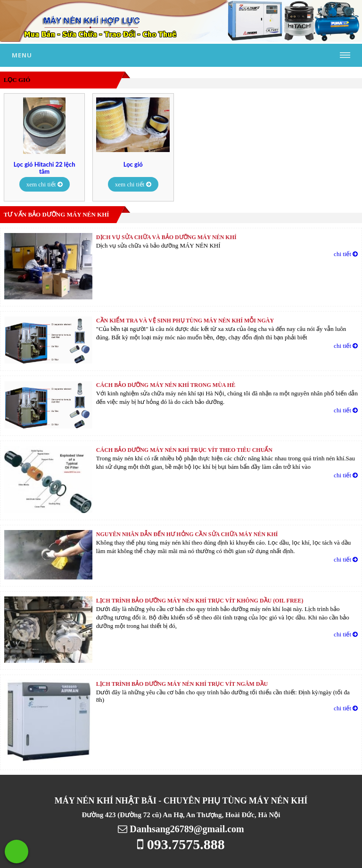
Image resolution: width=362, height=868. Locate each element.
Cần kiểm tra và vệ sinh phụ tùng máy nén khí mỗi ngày (185, 321)
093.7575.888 (181, 844)
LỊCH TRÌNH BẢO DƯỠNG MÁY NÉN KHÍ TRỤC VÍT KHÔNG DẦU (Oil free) (200, 601)
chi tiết (346, 254)
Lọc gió (133, 165)
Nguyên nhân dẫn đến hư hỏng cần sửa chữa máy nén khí (187, 534)
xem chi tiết (45, 184)
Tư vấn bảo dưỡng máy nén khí (57, 214)
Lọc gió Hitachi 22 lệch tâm (45, 168)
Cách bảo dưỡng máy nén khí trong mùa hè (166, 385)
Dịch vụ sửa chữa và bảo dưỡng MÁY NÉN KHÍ (166, 237)
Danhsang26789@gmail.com (181, 829)
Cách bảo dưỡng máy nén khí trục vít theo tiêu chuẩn (184, 450)
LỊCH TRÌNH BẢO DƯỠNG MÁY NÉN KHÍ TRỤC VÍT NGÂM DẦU (182, 684)
